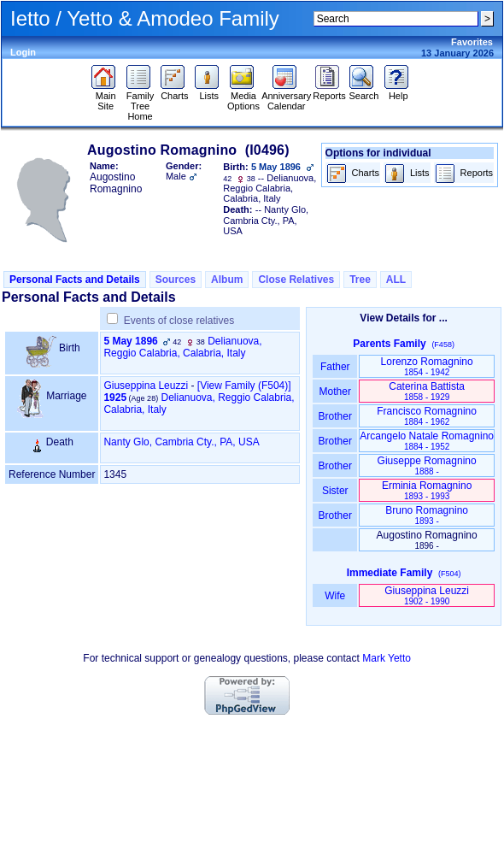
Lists (209, 91)
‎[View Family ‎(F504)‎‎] (244, 386)
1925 (115, 398)
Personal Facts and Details (75, 280)
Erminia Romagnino (427, 490)
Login (23, 52)
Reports (329, 91)
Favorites (472, 42)
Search (363, 91)
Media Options (243, 97)
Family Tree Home (141, 102)
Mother (335, 392)
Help (399, 91)
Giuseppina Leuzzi (146, 386)
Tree (360, 280)
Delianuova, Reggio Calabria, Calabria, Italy (182, 347)
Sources (176, 280)
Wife (335, 596)
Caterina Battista (427, 391)
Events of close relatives (179, 321)
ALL (396, 280)
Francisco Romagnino (427, 416)
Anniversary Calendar (286, 97)
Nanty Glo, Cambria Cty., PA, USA (181, 442)
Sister (335, 491)
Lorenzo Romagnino (427, 366)
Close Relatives (296, 280)
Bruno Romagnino (427, 515)
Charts (175, 91)
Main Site (105, 97)
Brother (335, 416)
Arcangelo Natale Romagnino (427, 441)
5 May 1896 (130, 341)
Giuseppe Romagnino (427, 465)
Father (335, 367)
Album (227, 280)
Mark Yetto (387, 658)
